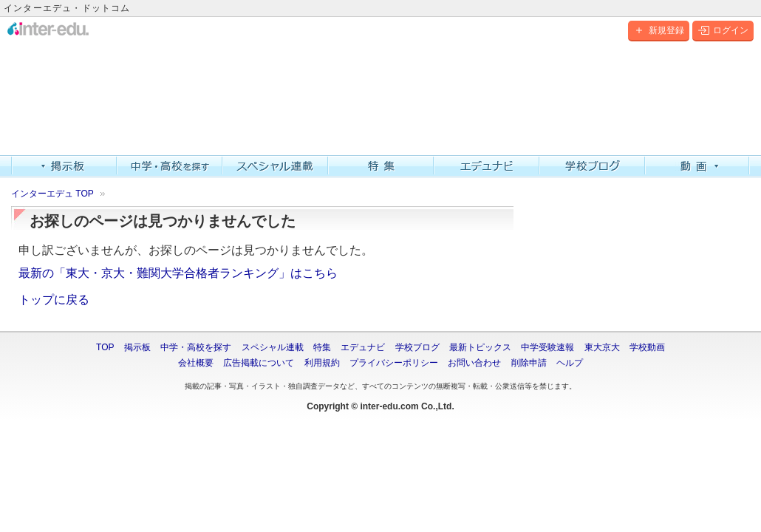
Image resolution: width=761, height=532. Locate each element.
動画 (698, 166)
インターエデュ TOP (52, 194)
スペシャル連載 (275, 166)
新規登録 (659, 30)
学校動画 (647, 347)
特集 (381, 166)
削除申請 (529, 363)
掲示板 (64, 166)
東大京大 (602, 347)
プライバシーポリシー (394, 363)
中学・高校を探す (170, 166)
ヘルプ (570, 363)
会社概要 (196, 363)
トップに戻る (54, 300)
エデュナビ (487, 166)
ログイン (723, 30)
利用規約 (322, 363)
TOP (105, 347)
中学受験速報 (547, 347)
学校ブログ (592, 166)
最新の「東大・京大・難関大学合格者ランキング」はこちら (178, 273)
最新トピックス (480, 347)
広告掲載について (259, 363)
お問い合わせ (474, 363)
